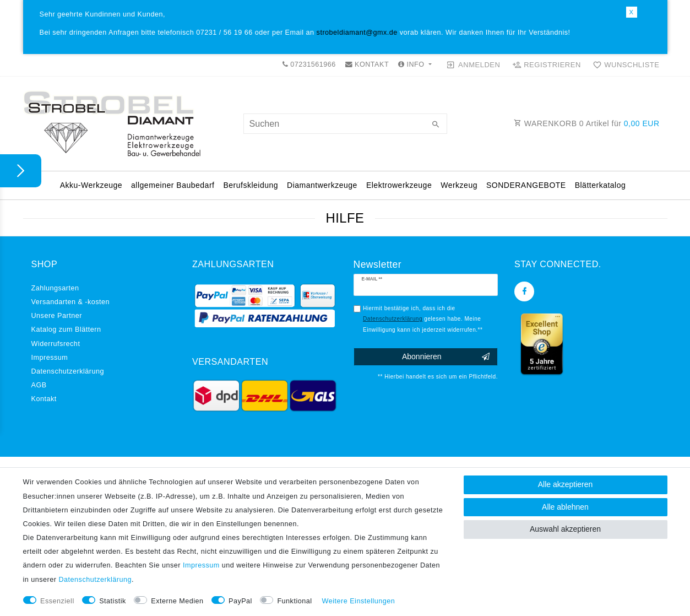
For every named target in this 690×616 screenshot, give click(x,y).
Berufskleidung (251, 185)
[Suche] (436, 125)
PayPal (240, 601)
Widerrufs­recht (56, 344)
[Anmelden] (473, 65)
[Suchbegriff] (345, 124)
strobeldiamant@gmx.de (357, 33)
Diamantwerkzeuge (322, 185)
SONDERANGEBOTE (526, 185)
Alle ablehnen (565, 507)
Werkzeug (459, 185)
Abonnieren (446, 357)
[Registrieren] (546, 65)
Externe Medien (177, 601)
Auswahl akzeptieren (565, 529)
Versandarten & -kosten (71, 302)
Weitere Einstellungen (359, 601)
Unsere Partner (57, 316)
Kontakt (44, 399)
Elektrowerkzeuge (399, 185)
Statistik (113, 601)
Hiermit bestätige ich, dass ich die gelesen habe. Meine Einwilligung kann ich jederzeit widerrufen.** (423, 319)
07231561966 (309, 64)
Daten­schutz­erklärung (68, 371)
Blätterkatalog (601, 185)
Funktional (294, 601)
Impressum (50, 358)
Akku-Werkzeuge (91, 185)
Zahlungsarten (55, 288)
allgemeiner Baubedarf (173, 185)
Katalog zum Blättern (66, 329)
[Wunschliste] (623, 65)
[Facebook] (524, 291)
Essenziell (57, 601)
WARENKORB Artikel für (587, 123)
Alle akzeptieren (566, 484)
